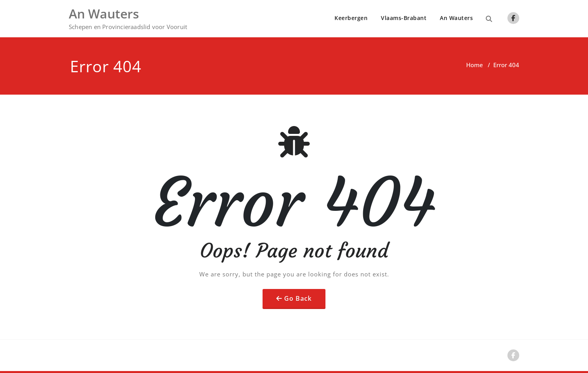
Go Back (298, 298)
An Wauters (456, 18)
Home (475, 65)
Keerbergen (351, 18)
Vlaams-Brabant (404, 18)
